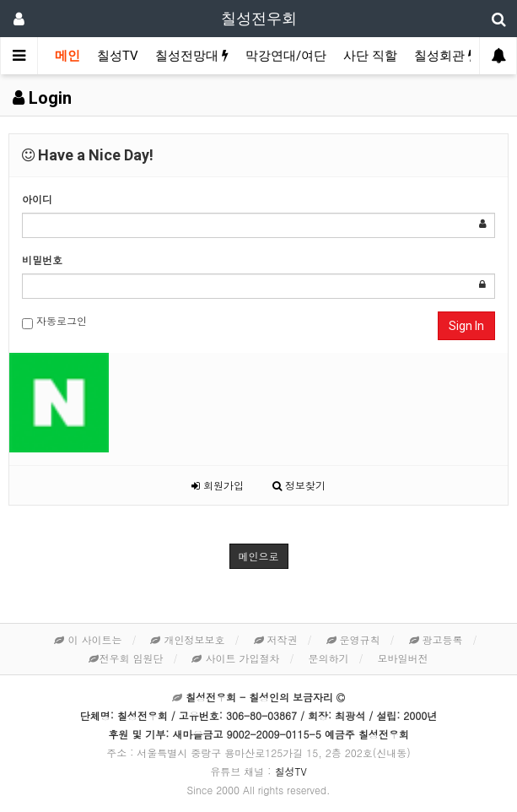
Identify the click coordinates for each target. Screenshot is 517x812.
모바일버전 (403, 658)
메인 (67, 56)
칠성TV (118, 56)
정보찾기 (299, 485)
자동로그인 (54, 321)
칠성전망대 (192, 56)
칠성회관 (444, 56)
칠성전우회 (259, 18)
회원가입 (218, 485)
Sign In (466, 326)
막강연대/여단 (286, 56)
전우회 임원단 (126, 658)
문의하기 (329, 658)
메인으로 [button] (259, 556)
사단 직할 (370, 56)
